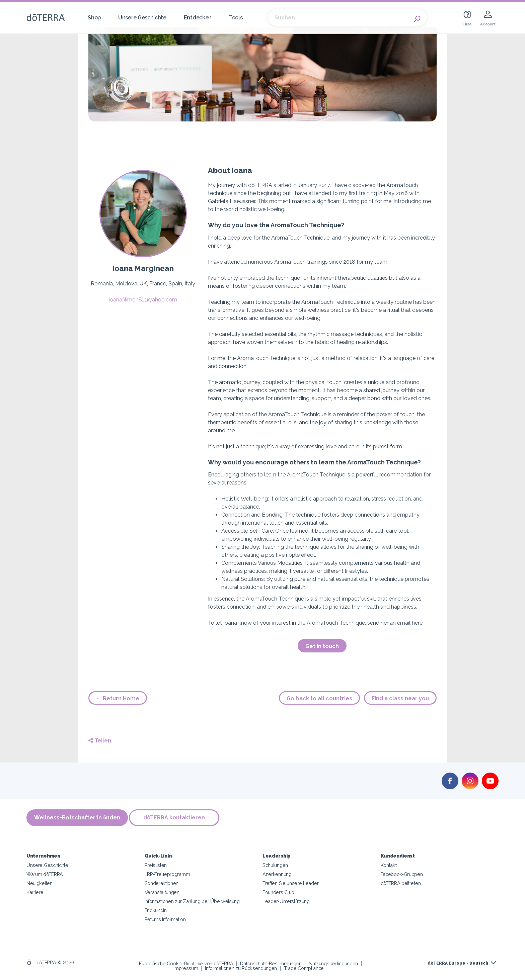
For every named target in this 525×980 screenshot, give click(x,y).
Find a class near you (400, 698)
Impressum (186, 967)
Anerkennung (277, 873)
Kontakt (389, 864)
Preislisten (156, 864)
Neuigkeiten (40, 882)
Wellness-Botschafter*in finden (77, 818)
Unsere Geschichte (142, 18)
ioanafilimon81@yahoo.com (143, 300)
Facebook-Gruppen (402, 873)
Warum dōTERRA (45, 873)
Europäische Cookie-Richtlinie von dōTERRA (186, 962)
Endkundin (156, 909)
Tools (236, 18)
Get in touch (322, 646)
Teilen (100, 741)
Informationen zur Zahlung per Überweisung (192, 900)
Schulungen (275, 864)
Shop (94, 18)
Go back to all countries (319, 698)
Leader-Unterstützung (286, 900)
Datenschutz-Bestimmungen (271, 962)
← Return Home (118, 698)
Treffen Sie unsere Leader (290, 882)
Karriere (35, 891)
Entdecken (198, 18)
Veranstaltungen (162, 891)
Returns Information (165, 918)
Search (419, 18)
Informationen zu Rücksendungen (241, 967)
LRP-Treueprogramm (167, 873)
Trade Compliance (304, 967)
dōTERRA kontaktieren (176, 818)
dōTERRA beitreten (401, 882)
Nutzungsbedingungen (333, 962)
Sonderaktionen (162, 882)
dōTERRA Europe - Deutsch (458, 962)
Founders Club (278, 891)
